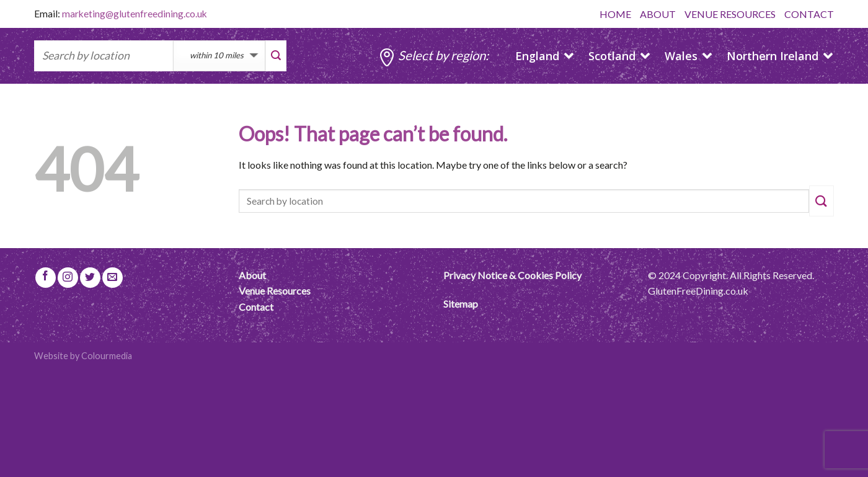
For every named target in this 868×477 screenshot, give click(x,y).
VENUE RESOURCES (730, 14)
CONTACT (809, 14)
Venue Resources (275, 291)
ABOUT (658, 14)
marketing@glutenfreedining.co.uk (135, 14)
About (252, 275)
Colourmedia (107, 356)
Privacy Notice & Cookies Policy (512, 275)
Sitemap (461, 304)
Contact (256, 307)
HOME (615, 14)
